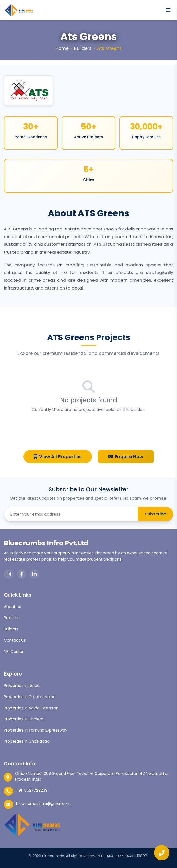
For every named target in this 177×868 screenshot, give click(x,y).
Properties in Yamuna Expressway (36, 730)
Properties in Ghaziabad (27, 741)
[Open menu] (168, 10)
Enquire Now (126, 457)
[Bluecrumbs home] (19, 10)
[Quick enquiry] (162, 853)
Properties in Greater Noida (30, 697)
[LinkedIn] (34, 574)
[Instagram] (9, 574)
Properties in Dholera (24, 719)
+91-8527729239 (32, 790)
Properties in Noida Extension (31, 708)
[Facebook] (21, 574)
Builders (83, 48)
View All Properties (58, 457)
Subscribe (156, 514)
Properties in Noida (22, 686)
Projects (12, 618)
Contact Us (15, 640)
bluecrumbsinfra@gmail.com (43, 803)
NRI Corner (14, 651)
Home (62, 48)
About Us (13, 607)
